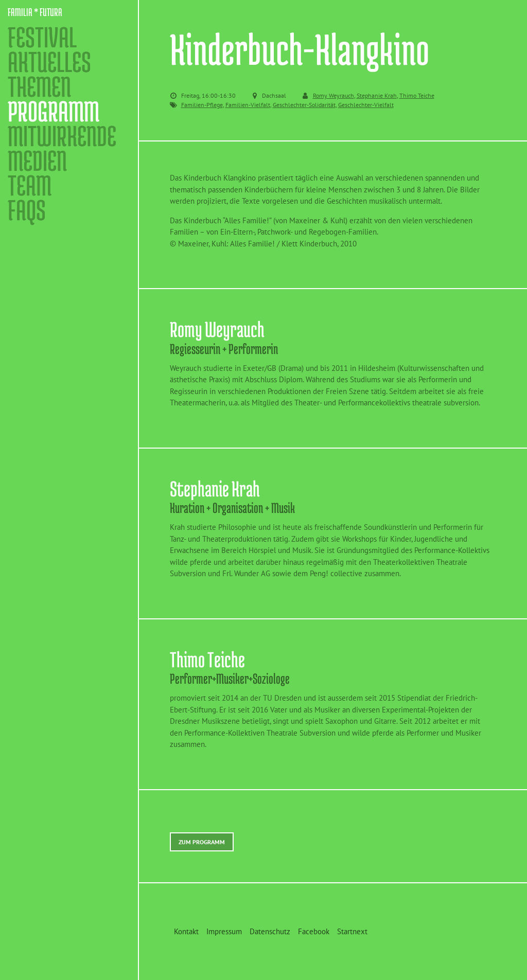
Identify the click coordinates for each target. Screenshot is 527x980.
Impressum (224, 931)
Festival (42, 37)
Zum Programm (202, 842)
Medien (37, 161)
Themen (39, 86)
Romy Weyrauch (333, 95)
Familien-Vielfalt (248, 105)
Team (30, 185)
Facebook (314, 931)
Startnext (352, 931)
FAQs (27, 210)
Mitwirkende (62, 136)
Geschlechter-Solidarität (304, 105)
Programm (54, 111)
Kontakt (186, 931)
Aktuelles (49, 62)
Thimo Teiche (417, 95)
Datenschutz (270, 931)
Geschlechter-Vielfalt (366, 105)
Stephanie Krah (377, 95)
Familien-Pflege (202, 105)
